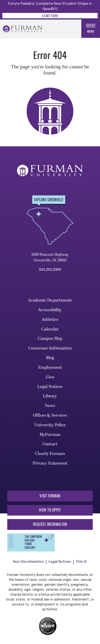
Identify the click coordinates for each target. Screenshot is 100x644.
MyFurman (50, 435)
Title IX (81, 562)
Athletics (50, 320)
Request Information (50, 524)
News (50, 406)
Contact (50, 444)
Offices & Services (50, 415)
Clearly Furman (50, 454)
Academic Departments (50, 300)
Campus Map (50, 339)
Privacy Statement (50, 463)
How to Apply (50, 510)
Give (50, 377)
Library (50, 396)
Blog (50, 358)
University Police (50, 425)
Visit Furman (50, 496)
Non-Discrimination (29, 562)
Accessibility (50, 310)
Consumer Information (50, 348)
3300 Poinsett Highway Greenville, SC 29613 (50, 257)
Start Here (50, 16)
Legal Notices (50, 387)
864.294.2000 (50, 270)
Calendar (50, 329)
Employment (50, 367)
